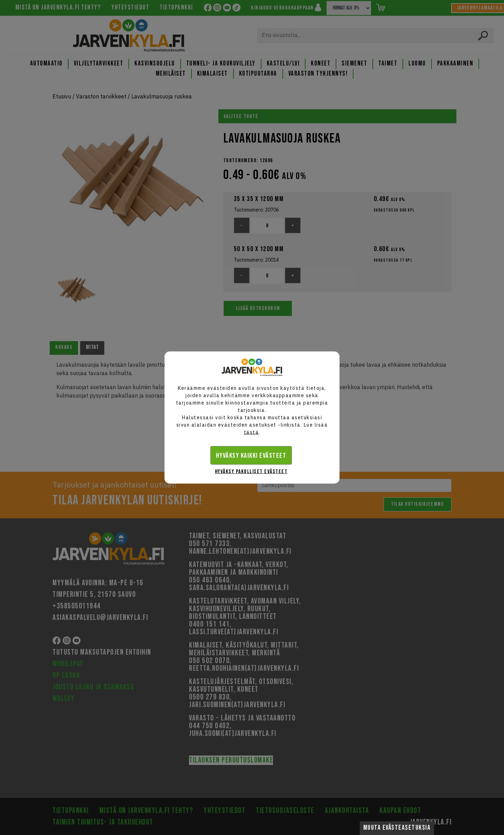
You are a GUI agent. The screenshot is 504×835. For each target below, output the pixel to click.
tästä (251, 432)
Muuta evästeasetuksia (397, 828)
